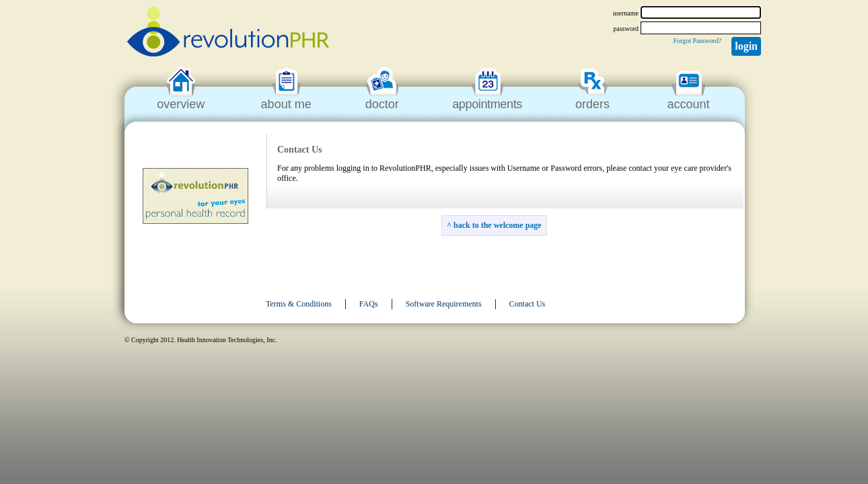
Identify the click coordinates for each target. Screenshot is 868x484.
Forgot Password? (697, 41)
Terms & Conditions (299, 304)
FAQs (369, 304)
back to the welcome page (498, 225)
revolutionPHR (228, 34)
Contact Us (528, 304)
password (626, 29)
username (626, 13)
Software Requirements (444, 304)
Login (746, 46)
